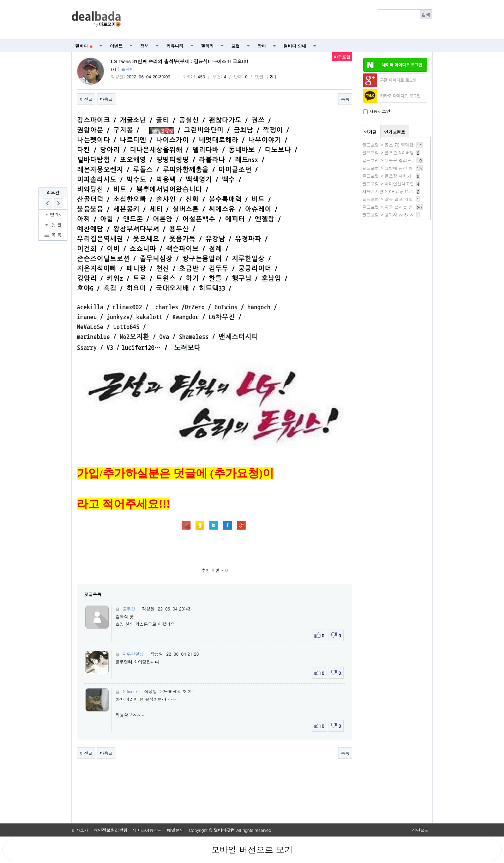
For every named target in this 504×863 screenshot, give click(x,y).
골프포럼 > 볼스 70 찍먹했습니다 (394, 145)
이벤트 (116, 46)
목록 (345, 99)
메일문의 (175, 830)
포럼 (236, 46)
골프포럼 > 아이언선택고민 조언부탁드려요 (404, 183)
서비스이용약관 (147, 830)
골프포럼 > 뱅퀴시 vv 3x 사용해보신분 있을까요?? (410, 215)
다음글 (106, 99)
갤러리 (208, 46)
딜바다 (84, 46)
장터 (262, 46)
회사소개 (80, 830)
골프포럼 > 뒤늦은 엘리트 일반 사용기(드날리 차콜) (412, 160)
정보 (145, 46)
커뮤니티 (175, 46)
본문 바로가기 (0, 0)
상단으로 (420, 830)
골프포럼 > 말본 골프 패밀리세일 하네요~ (403, 199)
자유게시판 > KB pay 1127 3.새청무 (397, 191)
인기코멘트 (395, 132)
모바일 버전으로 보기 (252, 850)
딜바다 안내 (295, 46)
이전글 (86, 99)
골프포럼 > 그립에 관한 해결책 (392, 168)
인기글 (370, 132)
